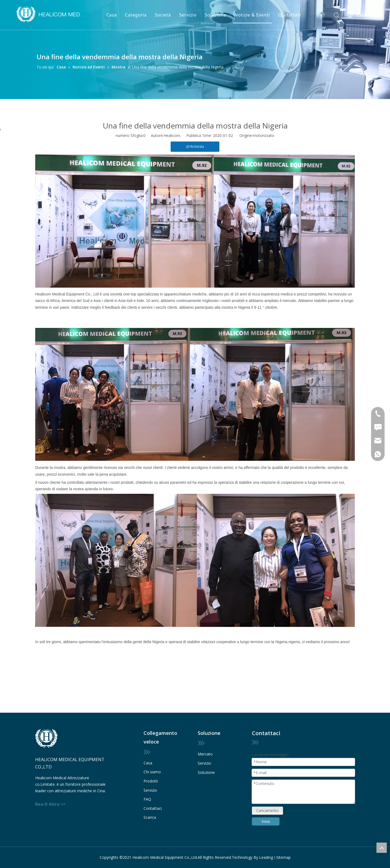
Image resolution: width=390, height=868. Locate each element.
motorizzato (264, 135)
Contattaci (290, 15)
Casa (111, 15)
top (382, 848)
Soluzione (216, 15)
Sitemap (283, 857)
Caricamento (267, 811)
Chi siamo (152, 772)
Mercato (205, 754)
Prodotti (151, 781)
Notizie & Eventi (252, 15)
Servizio (188, 15)
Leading (266, 857)
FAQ (147, 799)
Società (163, 15)
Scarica (150, 817)
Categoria (136, 15)
